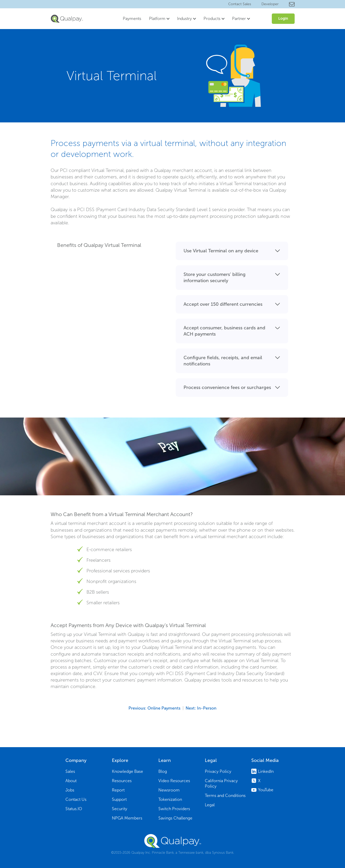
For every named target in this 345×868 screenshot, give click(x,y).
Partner (239, 19)
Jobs (70, 790)
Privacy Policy (218, 771)
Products (212, 19)
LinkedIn (266, 771)
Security (120, 809)
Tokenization (170, 799)
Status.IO (74, 809)
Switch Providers (174, 809)
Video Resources (174, 781)
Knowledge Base (127, 771)
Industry (184, 19)
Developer (270, 4)
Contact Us (76, 799)
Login (283, 19)
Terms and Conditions (225, 796)
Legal (210, 805)
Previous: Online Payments (154, 708)
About (71, 781)
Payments (132, 19)
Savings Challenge (175, 818)
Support (119, 799)
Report (118, 790)
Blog (163, 771)
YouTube (266, 790)
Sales (70, 771)
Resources (122, 781)
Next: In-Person (201, 708)
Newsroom (169, 790)
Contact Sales (240, 4)
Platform (157, 19)
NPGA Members (127, 818)
